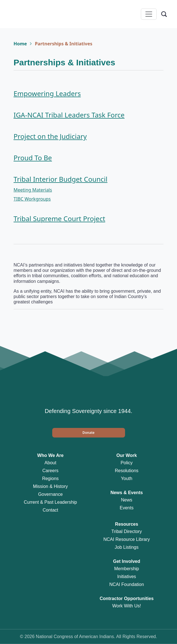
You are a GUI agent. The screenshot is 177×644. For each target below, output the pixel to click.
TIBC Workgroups (32, 199)
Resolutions (127, 471)
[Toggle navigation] (149, 14)
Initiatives (127, 577)
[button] (89, 433)
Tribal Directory (127, 531)
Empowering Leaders (47, 93)
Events (127, 508)
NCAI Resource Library (127, 539)
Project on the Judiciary (50, 136)
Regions (50, 478)
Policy (127, 463)
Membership (126, 569)
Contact (50, 510)
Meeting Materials (33, 190)
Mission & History (51, 486)
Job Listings (127, 547)
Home (20, 44)
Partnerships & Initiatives (64, 44)
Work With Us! (127, 606)
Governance (50, 494)
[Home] (27, 14)
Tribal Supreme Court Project (59, 218)
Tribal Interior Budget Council (61, 179)
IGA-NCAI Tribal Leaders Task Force (69, 115)
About (51, 463)
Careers (50, 471)
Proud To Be (33, 158)
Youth (126, 478)
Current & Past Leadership (50, 502)
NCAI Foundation (127, 584)
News (126, 500)
